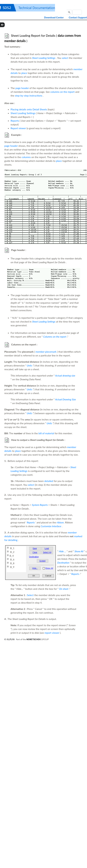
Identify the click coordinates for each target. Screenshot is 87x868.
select (65, 58)
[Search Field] (77, 12)
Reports (15, 121)
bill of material (46, 433)
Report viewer (18, 128)
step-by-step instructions (29, 95)
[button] (69, 12)
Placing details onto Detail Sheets (29, 109)
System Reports (40, 505)
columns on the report (62, 92)
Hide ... (62, 551)
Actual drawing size (65, 375)
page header (22, 88)
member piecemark (46, 352)
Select (30, 595)
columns (26, 157)
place (24, 73)
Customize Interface (51, 526)
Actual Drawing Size (65, 399)
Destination (63, 563)
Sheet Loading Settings (44, 58)
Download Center (54, 17)
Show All (79, 551)
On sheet (64, 589)
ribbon (60, 522)
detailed (49, 481)
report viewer (52, 633)
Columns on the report (55, 337)
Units (30, 365)
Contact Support (78, 17)
